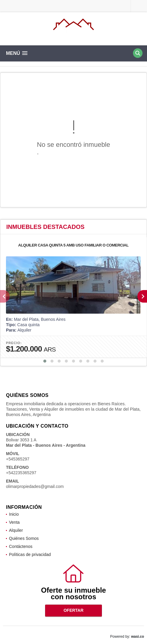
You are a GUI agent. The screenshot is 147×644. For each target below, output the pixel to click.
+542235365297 (21, 473)
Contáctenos (21, 546)
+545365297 (18, 459)
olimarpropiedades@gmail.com (35, 486)
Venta (14, 522)
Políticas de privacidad (30, 554)
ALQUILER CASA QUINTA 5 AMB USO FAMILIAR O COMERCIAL (73, 245)
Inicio (14, 514)
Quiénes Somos (24, 538)
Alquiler (16, 530)
